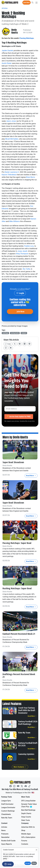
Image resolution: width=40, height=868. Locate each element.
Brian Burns (31, 177)
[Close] (36, 850)
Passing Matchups (27, 38)
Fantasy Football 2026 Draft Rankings (28, 723)
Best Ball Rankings (28, 810)
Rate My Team (24, 733)
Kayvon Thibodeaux (9, 175)
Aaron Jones (11, 121)
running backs (15, 333)
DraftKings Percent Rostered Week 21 (19, 676)
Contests (25, 844)
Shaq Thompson (22, 254)
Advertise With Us (28, 827)
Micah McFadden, (12, 139)
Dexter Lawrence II (12, 172)
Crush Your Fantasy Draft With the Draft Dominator (27, 710)
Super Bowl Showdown (13, 462)
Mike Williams (14, 221)
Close (34, 863)
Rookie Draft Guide (8, 841)
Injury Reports (7, 844)
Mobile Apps (26, 834)
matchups (5, 333)
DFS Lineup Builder (28, 801)
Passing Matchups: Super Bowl (17, 543)
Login (20, 293)
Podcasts (5, 834)
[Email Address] (20, 409)
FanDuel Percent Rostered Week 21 (19, 634)
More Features (20, 767)
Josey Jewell (22, 251)
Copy (8, 344)
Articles (5, 8)
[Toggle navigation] (36, 3)
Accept (28, 863)
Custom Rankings (8, 811)
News (3, 830)
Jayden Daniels (7, 51)
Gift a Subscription (28, 837)
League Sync (6, 801)
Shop (23, 830)
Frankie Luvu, (29, 246)
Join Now (27, 2)
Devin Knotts (15, 31)
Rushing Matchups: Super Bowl (17, 588)
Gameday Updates (26, 754)
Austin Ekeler (7, 63)
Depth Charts (26, 813)
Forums (24, 841)
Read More (31, 476)
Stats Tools (26, 820)
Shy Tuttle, (27, 269)
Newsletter (5, 837)
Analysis (24, 333)
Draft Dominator (7, 804)
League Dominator (8, 807)
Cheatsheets (6, 814)
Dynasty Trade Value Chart (29, 805)
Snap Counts (26, 817)
